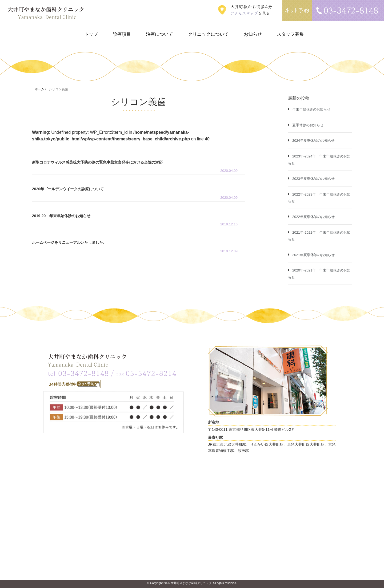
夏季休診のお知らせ (308, 125)
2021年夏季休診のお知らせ (313, 255)
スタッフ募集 (290, 34)
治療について (159, 34)
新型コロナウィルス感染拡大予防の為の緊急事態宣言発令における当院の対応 (97, 162)
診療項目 (122, 34)
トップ (91, 34)
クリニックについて (208, 34)
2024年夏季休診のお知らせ (313, 141)
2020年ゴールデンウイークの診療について (68, 189)
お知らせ (253, 34)
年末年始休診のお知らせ (311, 109)
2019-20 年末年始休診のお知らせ (61, 216)
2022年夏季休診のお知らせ (313, 217)
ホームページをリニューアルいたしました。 (69, 242)
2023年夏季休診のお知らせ (313, 179)
